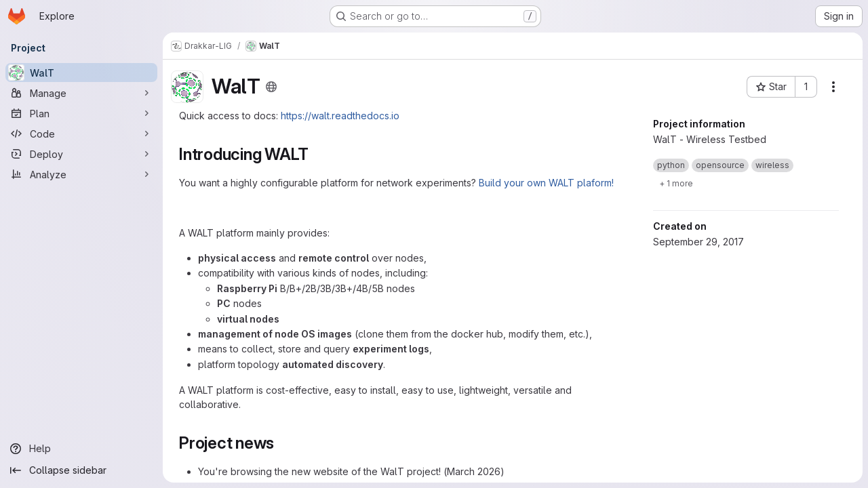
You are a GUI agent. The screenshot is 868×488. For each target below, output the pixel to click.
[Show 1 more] (676, 183)
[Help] (81, 449)
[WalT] (81, 73)
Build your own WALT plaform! (546, 183)
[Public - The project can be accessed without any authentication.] (271, 87)
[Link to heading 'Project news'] (283, 443)
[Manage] (81, 93)
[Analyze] (81, 174)
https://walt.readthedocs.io (340, 116)
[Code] (81, 134)
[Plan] (81, 113)
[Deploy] (81, 154)
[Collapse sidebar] (81, 470)
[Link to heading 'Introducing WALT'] (317, 154)
